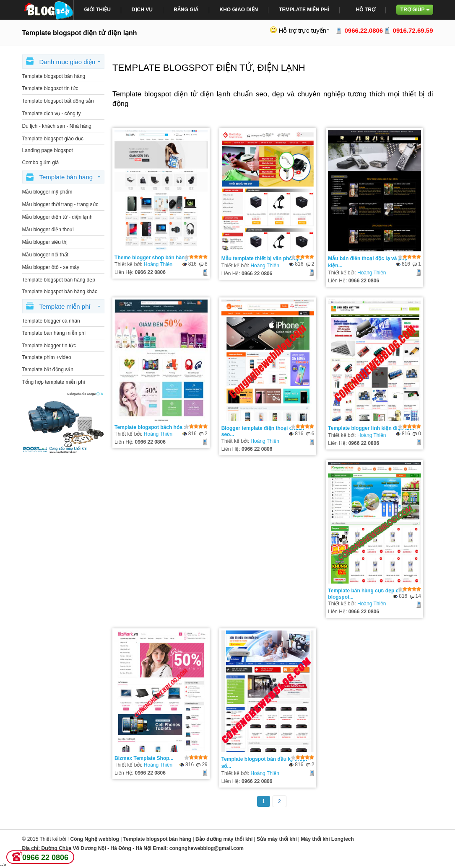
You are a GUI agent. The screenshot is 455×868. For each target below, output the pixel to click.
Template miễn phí (304, 10)
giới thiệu (97, 10)
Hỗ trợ (366, 10)
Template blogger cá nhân (51, 321)
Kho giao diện (239, 10)
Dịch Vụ (142, 10)
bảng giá (186, 10)
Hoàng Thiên (158, 264)
